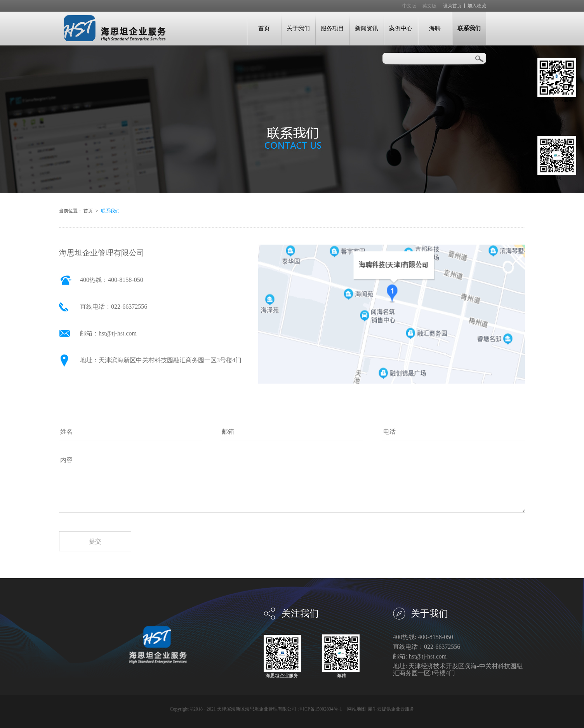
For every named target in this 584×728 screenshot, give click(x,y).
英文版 (429, 6)
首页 (264, 28)
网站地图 (355, 709)
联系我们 (110, 211)
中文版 (409, 6)
